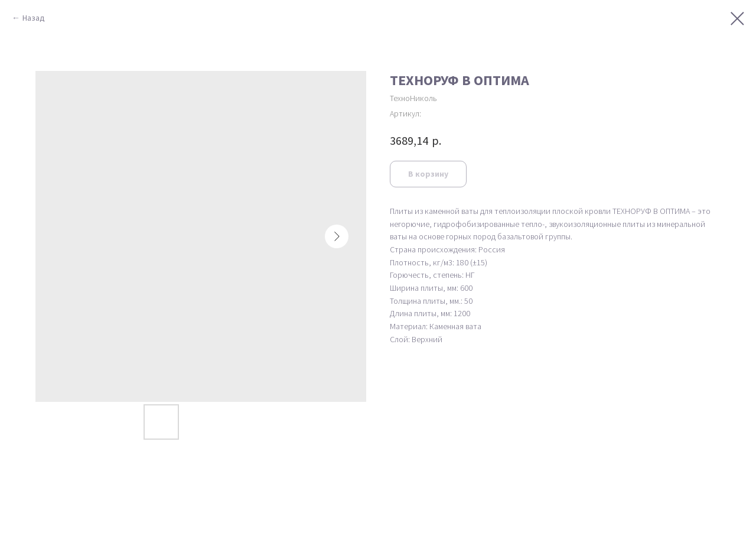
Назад (34, 18)
